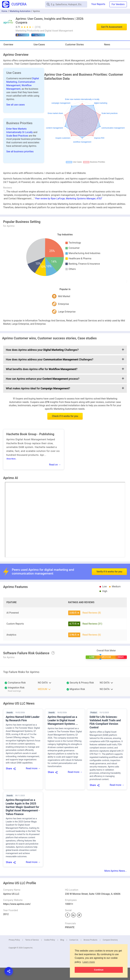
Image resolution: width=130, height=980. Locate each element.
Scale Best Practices (18, 136)
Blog (62, 940)
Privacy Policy (14, 940)
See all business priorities (20, 152)
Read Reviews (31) (92, 624)
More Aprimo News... (116, 871)
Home (4, 11)
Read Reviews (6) (92, 635)
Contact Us (74, 940)
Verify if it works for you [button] (109, 563)
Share (9, 769)
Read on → (55, 465)
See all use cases (16, 105)
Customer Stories (74, 45)
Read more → (33, 768)
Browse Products (90, 940)
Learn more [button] (89, 962)
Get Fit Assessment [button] (112, 27)
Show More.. (11, 459)
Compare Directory (110, 940)
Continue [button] (99, 970)
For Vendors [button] (118, 4)
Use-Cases (39, 45)
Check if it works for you (65, 416)
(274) (38, 27)
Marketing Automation (20, 11)
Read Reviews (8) (92, 613)
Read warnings (14, 691)
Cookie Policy (50, 940)
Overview (8, 45)
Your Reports (98, 4)
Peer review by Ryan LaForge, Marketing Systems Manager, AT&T (69, 199)
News (107, 45)
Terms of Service (32, 940)
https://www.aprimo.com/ (17, 904)
